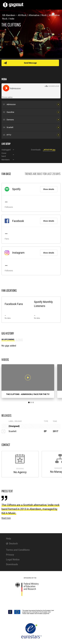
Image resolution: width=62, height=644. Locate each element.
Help (9, 539)
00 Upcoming (8, 339)
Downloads (12, 564)
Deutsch (13, 544)
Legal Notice (13, 560)
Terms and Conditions (18, 550)
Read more (6, 518)
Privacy (10, 555)
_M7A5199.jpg (49, 150)
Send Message (30, 63)
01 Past (19, 339)
